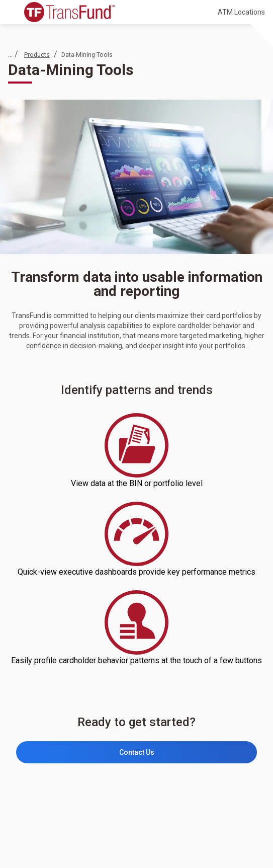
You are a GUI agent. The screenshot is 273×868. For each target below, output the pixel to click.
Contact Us (137, 752)
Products (37, 55)
